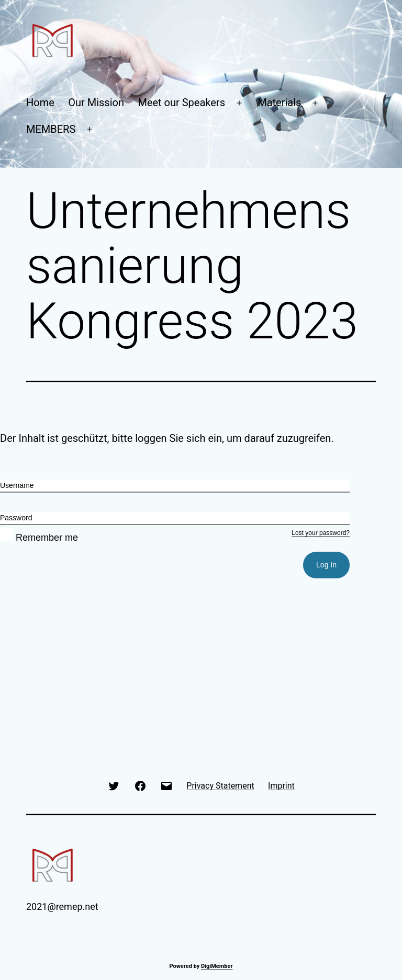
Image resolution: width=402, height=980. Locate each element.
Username (17, 485)
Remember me (39, 538)
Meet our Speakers (181, 102)
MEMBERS (51, 129)
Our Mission (96, 102)
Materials (279, 102)
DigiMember (217, 966)
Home (40, 102)
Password (16, 518)
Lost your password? (321, 533)
